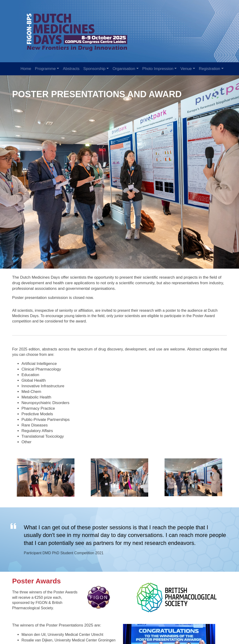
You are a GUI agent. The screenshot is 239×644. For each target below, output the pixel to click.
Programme (45, 69)
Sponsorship (94, 69)
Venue (186, 69)
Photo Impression (158, 69)
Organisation (124, 69)
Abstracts (71, 69)
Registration (209, 69)
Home (26, 69)
